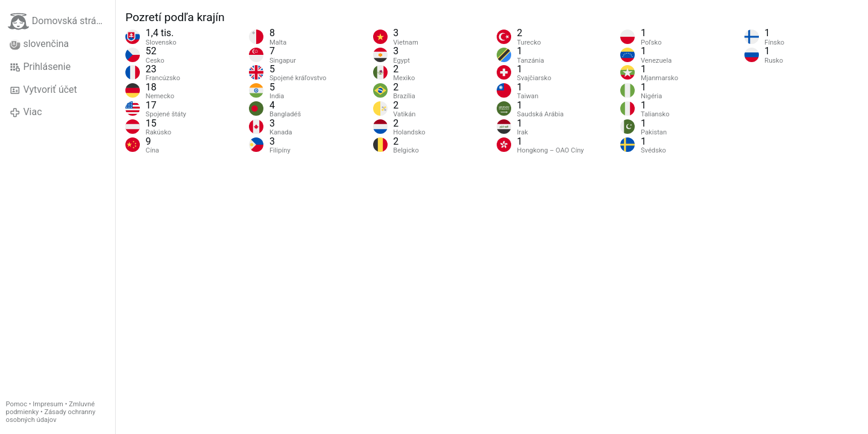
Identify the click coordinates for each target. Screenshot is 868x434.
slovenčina (39, 44)
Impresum (48, 404)
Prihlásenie (40, 67)
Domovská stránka (60, 21)
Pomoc (17, 404)
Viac (26, 112)
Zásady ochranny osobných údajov (51, 416)
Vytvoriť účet (43, 90)
